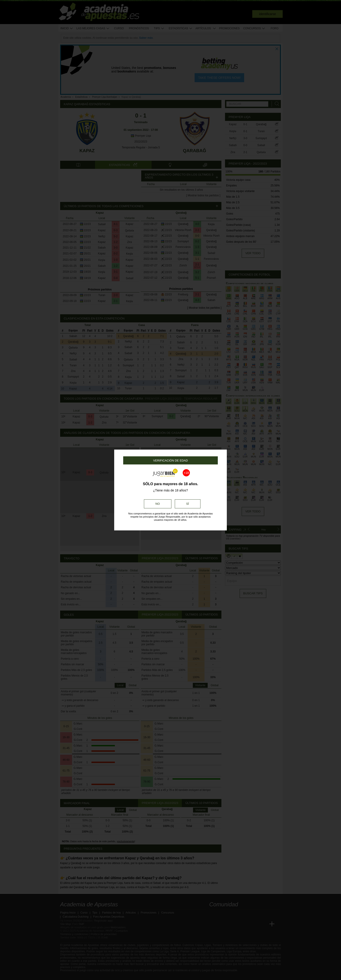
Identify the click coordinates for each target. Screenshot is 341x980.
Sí (188, 504)
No (158, 504)
